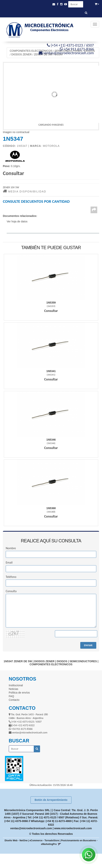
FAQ (11, 696)
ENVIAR (88, 645)
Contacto (14, 700)
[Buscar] (86, 13)
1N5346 (51, 440)
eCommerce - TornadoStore (44, 841)
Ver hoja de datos (17, 221)
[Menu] (95, 24)
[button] (54, 4)
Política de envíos (19, 693)
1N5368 (51, 508)
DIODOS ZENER (22, 54)
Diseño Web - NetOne (16, 841)
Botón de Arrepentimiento (51, 800)
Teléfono (11, 577)
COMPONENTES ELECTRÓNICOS (31, 51)
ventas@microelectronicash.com (31, 828)
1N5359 (51, 303)
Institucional (16, 685)
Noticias (14, 689)
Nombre (11, 548)
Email (9, 562)
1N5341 (51, 371)
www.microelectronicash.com (73, 828)
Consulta (11, 591)
